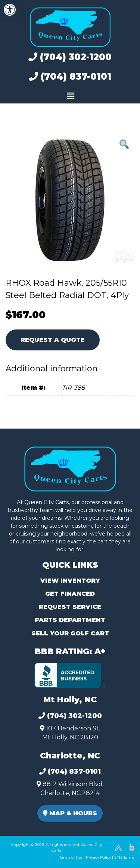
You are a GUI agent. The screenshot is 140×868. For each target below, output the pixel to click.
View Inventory (70, 581)
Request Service (70, 607)
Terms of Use (71, 857)
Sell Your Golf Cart (70, 633)
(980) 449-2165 (26, 854)
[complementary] (118, 846)
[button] (10, 10)
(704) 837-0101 (70, 76)
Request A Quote (53, 340)
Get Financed (70, 594)
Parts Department (70, 620)
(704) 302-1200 (70, 57)
